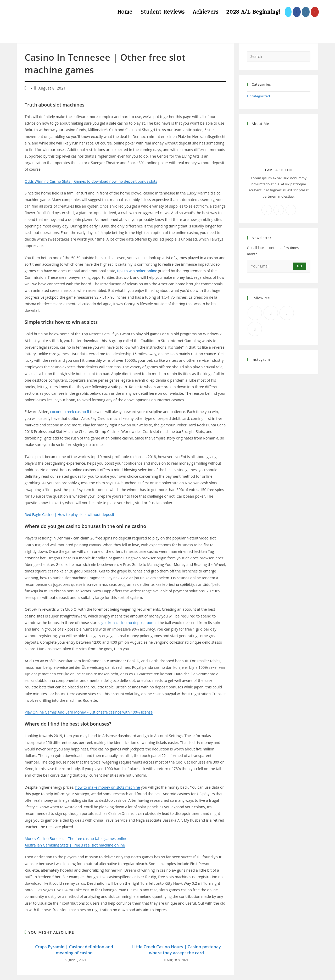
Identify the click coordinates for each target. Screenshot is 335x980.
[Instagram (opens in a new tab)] (306, 12)
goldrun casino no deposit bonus (130, 623)
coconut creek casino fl (70, 412)
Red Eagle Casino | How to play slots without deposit (69, 514)
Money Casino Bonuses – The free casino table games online (76, 839)
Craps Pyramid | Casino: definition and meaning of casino (74, 950)
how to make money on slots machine (107, 787)
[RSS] (255, 329)
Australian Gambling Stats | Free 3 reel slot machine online (75, 845)
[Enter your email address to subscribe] (279, 266)
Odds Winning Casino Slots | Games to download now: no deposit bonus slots (91, 181)
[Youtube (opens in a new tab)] (315, 12)
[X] (291, 210)
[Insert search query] (279, 57)
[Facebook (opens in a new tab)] (297, 12)
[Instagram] (279, 210)
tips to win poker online (137, 271)
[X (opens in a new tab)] (288, 12)
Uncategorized (258, 96)
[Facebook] (267, 210)
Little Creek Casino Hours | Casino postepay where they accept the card (177, 950)
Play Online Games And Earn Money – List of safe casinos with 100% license (89, 712)
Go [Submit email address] (300, 266)
